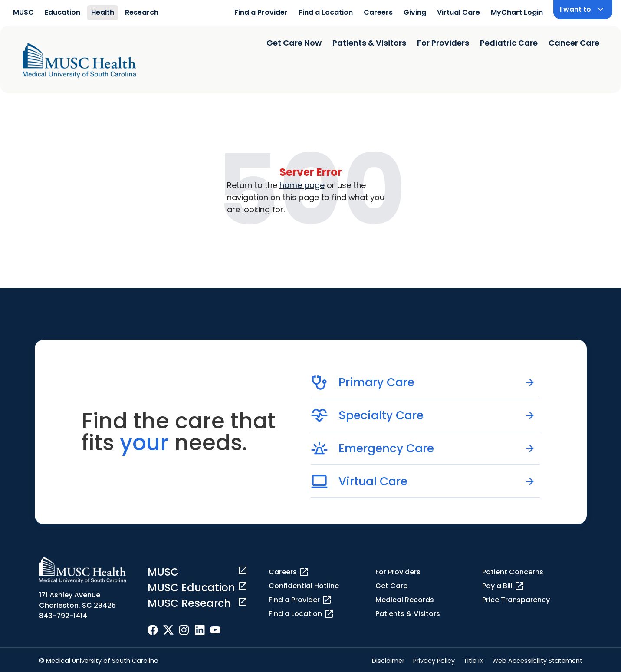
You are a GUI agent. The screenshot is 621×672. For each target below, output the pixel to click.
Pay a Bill (503, 586)
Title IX (473, 661)
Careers (378, 12)
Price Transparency (516, 600)
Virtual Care (458, 12)
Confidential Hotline (304, 586)
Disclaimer (388, 661)
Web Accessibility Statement (537, 661)
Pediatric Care (509, 43)
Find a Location (326, 12)
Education (62, 12)
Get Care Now (294, 43)
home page (302, 185)
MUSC (23, 12)
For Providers (443, 43)
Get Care (391, 586)
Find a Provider (261, 12)
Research (142, 12)
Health (103, 12)
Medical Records (405, 600)
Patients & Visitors (369, 43)
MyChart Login (517, 12)
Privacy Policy (434, 661)
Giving (415, 12)
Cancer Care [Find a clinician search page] (574, 43)
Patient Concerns (513, 572)
